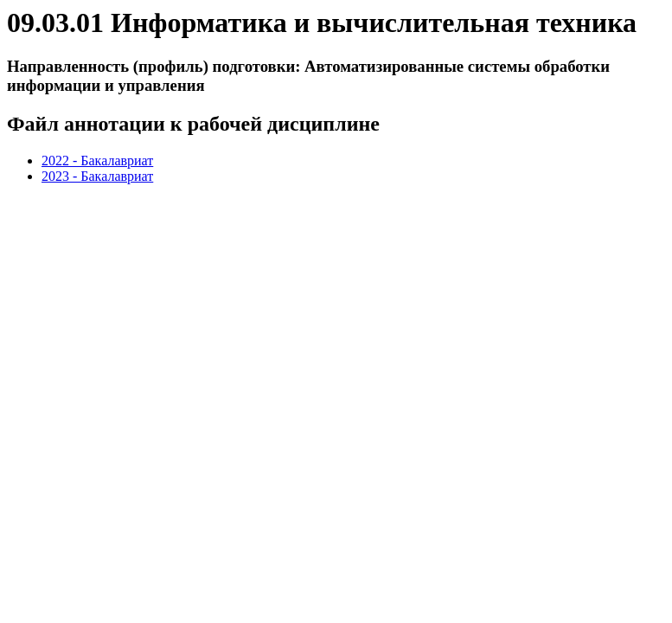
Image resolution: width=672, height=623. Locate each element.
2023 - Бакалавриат (97, 176)
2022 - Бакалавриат (97, 161)
